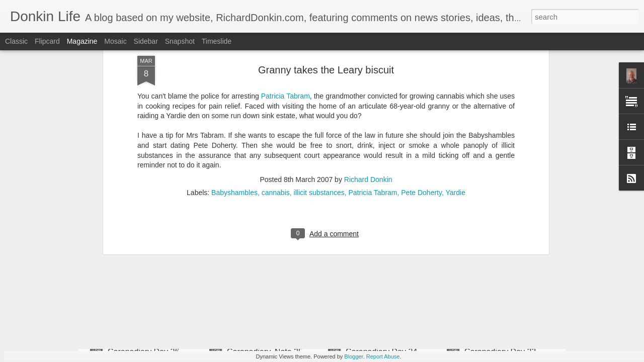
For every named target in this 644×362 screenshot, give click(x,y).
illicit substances (319, 80)
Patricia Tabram (373, 80)
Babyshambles (234, 80)
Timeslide (217, 41)
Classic (16, 41)
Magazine (82, 41)
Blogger (353, 356)
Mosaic (115, 41)
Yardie (455, 80)
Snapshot (180, 41)
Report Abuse (383, 356)
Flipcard (47, 41)
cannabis (276, 80)
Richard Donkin (368, 67)
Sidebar (146, 41)
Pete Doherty (421, 80)
